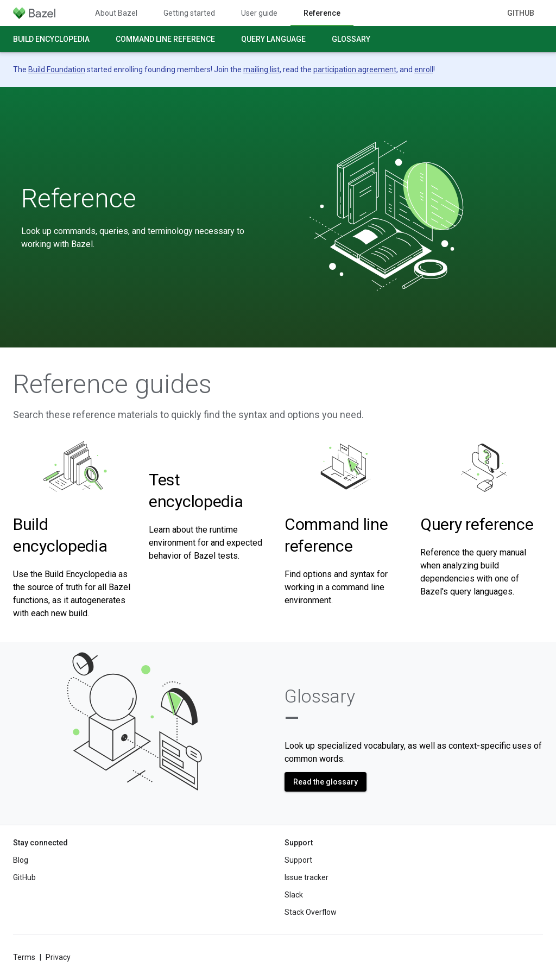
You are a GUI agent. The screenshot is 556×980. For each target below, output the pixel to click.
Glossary (351, 39)
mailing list (261, 69)
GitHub (521, 13)
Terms (24, 957)
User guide (259, 13)
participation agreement (355, 69)
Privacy (58, 957)
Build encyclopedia (51, 39)
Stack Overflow (311, 912)
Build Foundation (57, 69)
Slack (294, 895)
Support (298, 860)
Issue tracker (307, 877)
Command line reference (165, 39)
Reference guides (112, 384)
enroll (424, 69)
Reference (79, 199)
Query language (273, 39)
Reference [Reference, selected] (322, 13)
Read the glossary (326, 782)
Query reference (477, 524)
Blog (21, 860)
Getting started (189, 13)
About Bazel (116, 13)
